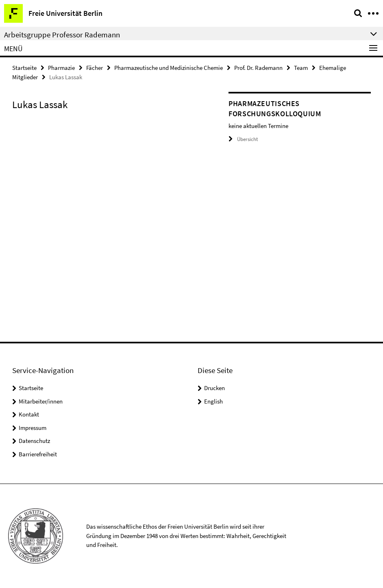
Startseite (24, 68)
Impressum (33, 428)
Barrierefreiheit (38, 454)
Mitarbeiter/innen (41, 401)
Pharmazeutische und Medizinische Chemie (169, 68)
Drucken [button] (214, 388)
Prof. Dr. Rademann (258, 68)
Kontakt (29, 414)
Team (301, 68)
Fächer (95, 68)
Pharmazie (61, 68)
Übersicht (243, 139)
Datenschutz (34, 441)
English (213, 401)
